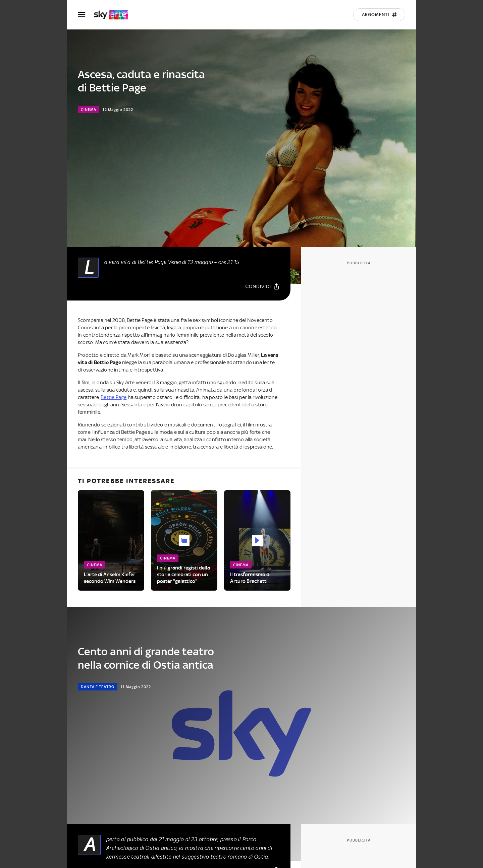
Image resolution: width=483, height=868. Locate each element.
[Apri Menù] (86, 15)
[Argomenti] (379, 15)
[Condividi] (262, 286)
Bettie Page (114, 397)
